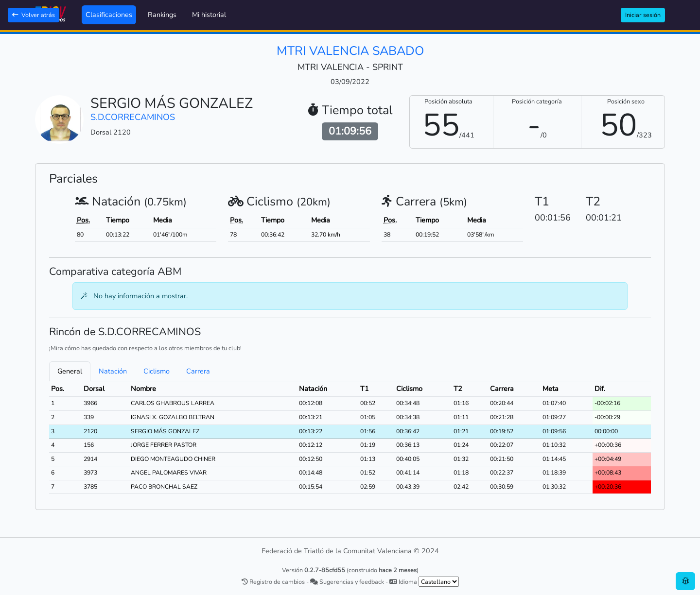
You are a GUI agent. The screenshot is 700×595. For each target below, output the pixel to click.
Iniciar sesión (643, 15)
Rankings (162, 15)
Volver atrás (34, 15)
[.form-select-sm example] (439, 582)
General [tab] (70, 371)
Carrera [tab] (198, 371)
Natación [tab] (113, 371)
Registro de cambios (273, 582)
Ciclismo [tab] (157, 371)
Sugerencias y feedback (347, 582)
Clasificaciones (109, 15)
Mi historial (209, 15)
